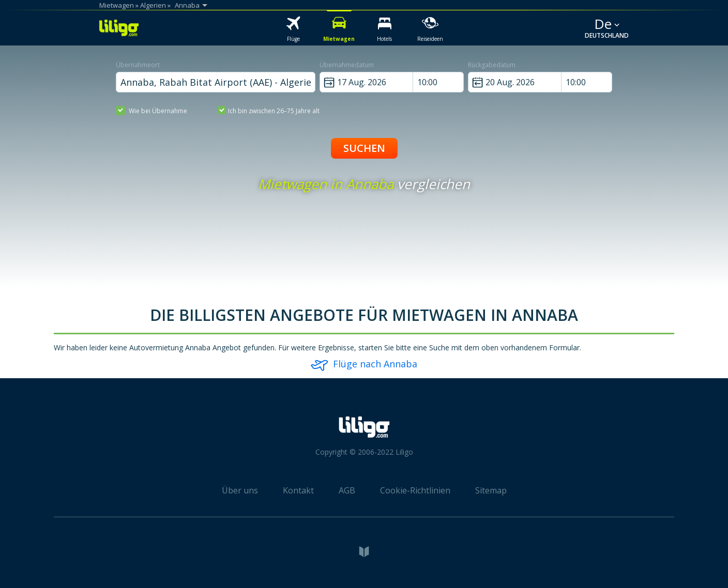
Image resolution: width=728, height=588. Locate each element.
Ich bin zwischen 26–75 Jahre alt (269, 110)
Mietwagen (117, 5)
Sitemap (491, 490)
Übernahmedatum (347, 65)
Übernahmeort (138, 65)
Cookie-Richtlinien (415, 490)
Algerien (153, 5)
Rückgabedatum (492, 65)
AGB (347, 490)
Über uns (240, 490)
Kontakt (298, 490)
